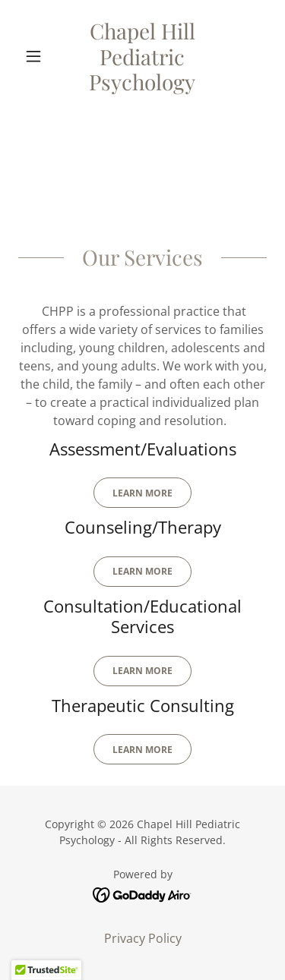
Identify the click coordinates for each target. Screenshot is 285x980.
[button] (37, 56)
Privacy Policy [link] (143, 938)
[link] (142, 57)
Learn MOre (142, 671)
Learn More (142, 493)
